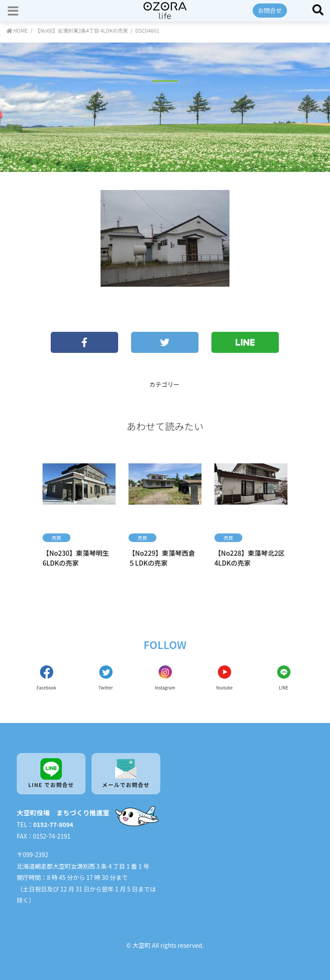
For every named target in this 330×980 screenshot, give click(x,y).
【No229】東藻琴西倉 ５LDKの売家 (162, 558)
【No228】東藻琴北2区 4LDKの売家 (250, 558)
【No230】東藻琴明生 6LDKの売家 (76, 558)
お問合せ (270, 10)
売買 (56, 538)
